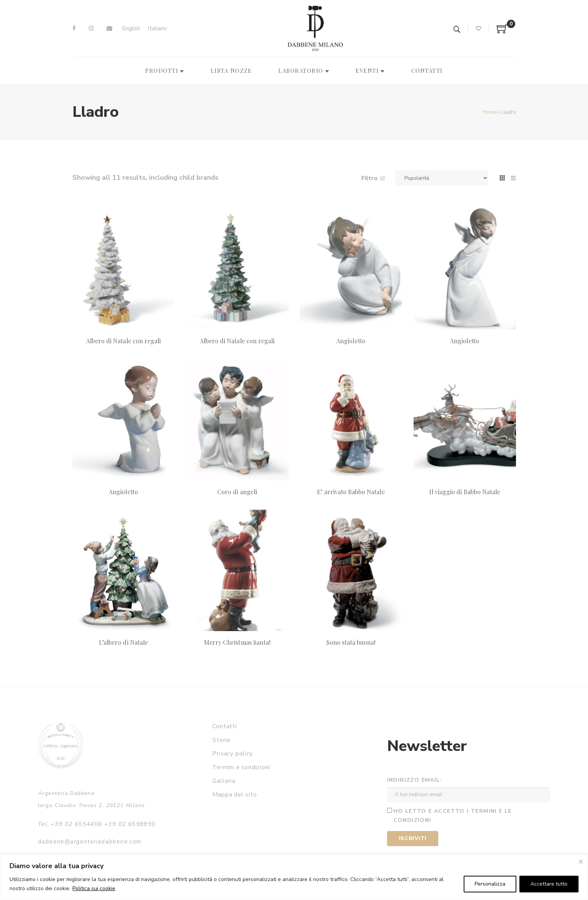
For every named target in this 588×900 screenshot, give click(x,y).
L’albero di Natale (123, 642)
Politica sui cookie (94, 888)
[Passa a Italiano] (158, 29)
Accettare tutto (549, 884)
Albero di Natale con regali (123, 341)
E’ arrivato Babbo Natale (351, 492)
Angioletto (351, 341)
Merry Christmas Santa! (237, 642)
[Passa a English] (131, 29)
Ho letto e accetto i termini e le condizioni (453, 816)
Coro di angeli (237, 492)
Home (490, 112)
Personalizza (490, 884)
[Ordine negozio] (442, 178)
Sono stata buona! (351, 642)
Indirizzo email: (415, 780)
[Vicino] (581, 862)
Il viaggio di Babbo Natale (465, 492)
